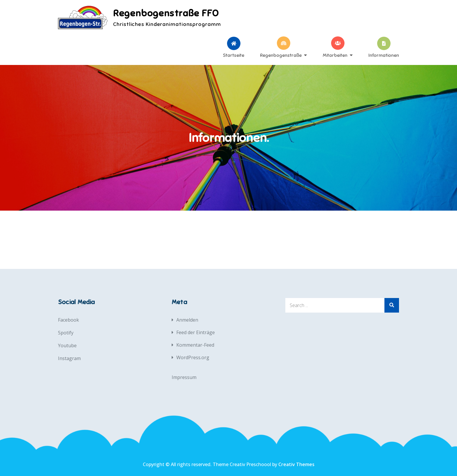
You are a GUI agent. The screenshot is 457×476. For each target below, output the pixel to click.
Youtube (67, 345)
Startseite (234, 55)
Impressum (184, 377)
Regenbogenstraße (281, 55)
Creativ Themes (296, 464)
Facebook (68, 320)
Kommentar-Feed (195, 345)
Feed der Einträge (196, 332)
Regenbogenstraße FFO (166, 13)
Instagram (69, 358)
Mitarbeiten (335, 55)
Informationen (384, 55)
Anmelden (187, 320)
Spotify (66, 333)
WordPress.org (193, 357)
